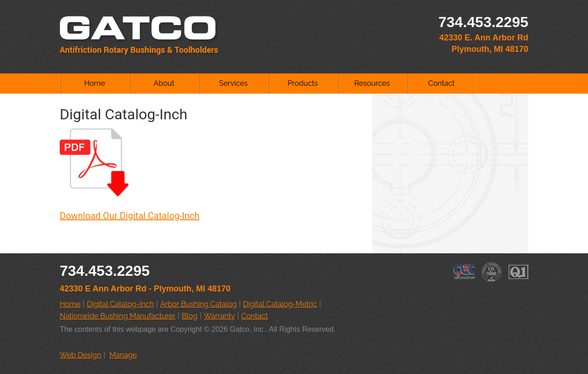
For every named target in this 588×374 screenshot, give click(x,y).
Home (94, 83)
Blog (190, 316)
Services (234, 83)
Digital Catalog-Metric (280, 304)
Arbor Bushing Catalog (199, 304)
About (164, 83)
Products (303, 83)
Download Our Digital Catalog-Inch (130, 216)
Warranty (220, 316)
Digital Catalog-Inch (120, 304)
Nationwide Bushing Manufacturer (118, 316)
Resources (372, 83)
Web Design (80, 355)
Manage (123, 355)
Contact (441, 83)
